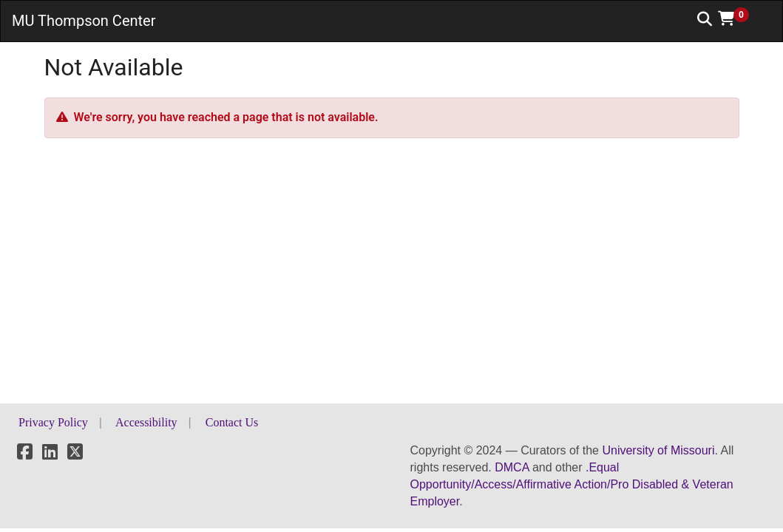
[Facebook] (25, 454)
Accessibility (146, 422)
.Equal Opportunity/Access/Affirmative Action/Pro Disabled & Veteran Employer (572, 484)
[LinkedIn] (50, 454)
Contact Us (232, 422)
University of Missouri (658, 450)
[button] (739, 18)
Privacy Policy (53, 422)
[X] (75, 454)
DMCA (512, 467)
